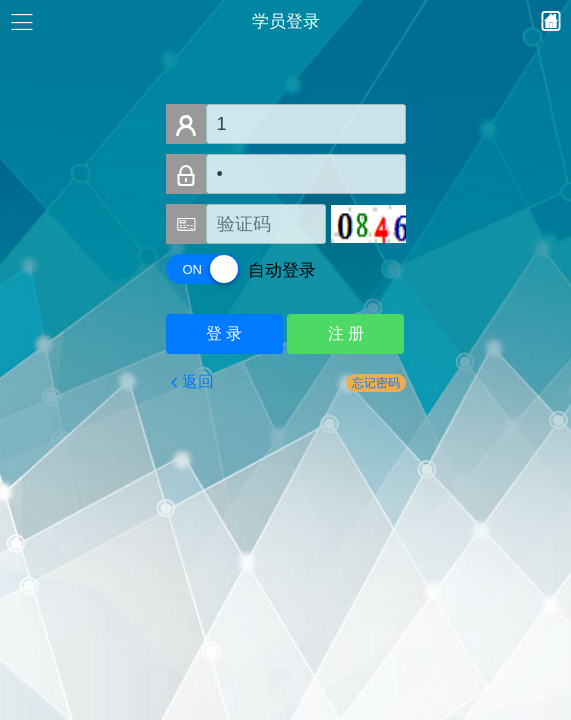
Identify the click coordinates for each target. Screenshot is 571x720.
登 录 (224, 333)
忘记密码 (376, 383)
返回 (198, 382)
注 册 (346, 333)
